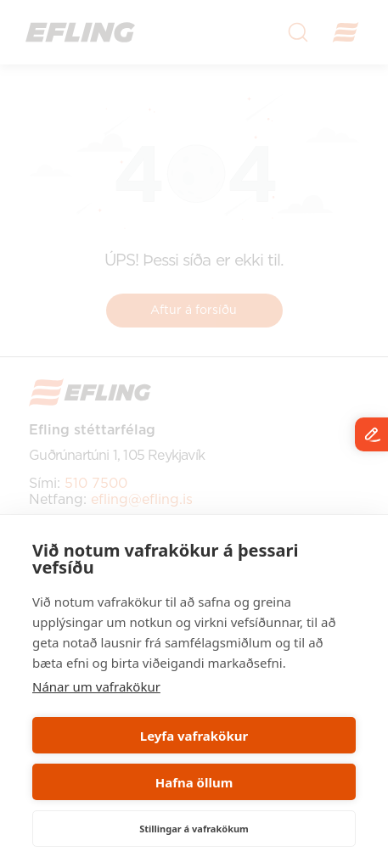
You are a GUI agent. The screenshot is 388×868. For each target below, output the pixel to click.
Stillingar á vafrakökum (194, 829)
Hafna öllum (194, 782)
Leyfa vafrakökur (194, 736)
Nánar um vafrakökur (96, 686)
